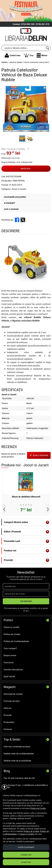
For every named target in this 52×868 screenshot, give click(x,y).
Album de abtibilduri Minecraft (26, 497)
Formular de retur (12, 701)
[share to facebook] (17, 220)
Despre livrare (10, 655)
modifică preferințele (26, 847)
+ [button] (48, 522)
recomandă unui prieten (15, 197)
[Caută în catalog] (48, 48)
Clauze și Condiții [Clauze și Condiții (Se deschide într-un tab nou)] (27, 834)
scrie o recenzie (11, 209)
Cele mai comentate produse (17, 747)
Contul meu (12, 55)
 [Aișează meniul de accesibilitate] (4, 787)
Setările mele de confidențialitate (19, 754)
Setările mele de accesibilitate (17, 761)
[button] (42, 55)
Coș (28, 55)
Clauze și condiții (11, 627)
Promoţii (8, 715)
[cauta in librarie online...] (23, 48)
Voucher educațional (13, 670)
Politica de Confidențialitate (16, 641)
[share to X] (23, 220)
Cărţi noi (7, 708)
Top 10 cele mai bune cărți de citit (19, 778)
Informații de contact (13, 694)
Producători (9, 722)
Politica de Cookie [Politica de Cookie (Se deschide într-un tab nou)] (38, 808)
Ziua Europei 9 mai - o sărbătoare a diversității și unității (26, 786)
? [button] (28, 149)
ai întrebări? (9, 203)
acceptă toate (26, 862)
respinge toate (26, 855)
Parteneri (8, 729)
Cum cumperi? (10, 648)
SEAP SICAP (9, 677)
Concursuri (9, 663)
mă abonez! (26, 601)
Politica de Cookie (12, 634)
